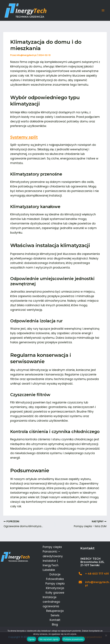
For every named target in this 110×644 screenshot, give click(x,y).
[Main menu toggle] (103, 11)
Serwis (55, 616)
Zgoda (31, 639)
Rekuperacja (55, 611)
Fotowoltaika (55, 579)
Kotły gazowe (55, 593)
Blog (55, 625)
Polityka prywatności (73, 639)
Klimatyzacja (55, 588)
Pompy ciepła (55, 584)
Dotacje (55, 574)
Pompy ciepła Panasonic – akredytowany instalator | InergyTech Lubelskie (53, 559)
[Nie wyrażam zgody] (106, 635)
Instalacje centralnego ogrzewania (51, 602)
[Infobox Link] (94, 575)
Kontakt (55, 620)
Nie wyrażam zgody (49, 639)
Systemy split (24, 138)
